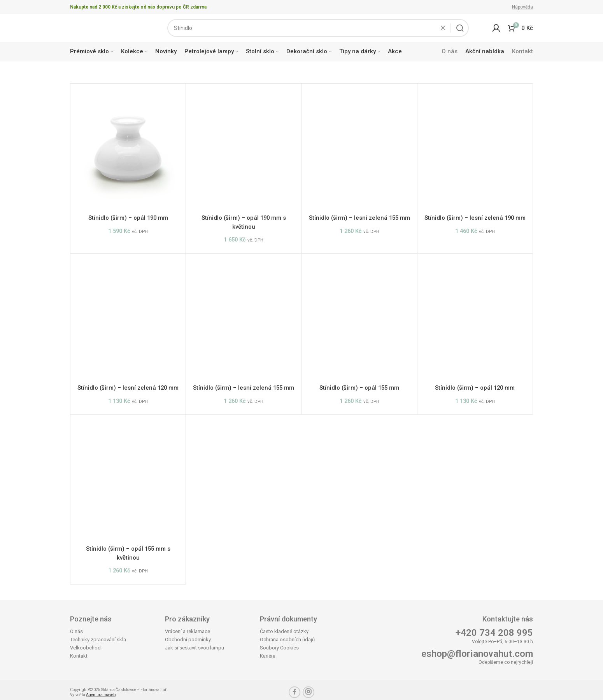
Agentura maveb (101, 690)
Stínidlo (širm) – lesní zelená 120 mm (128, 388)
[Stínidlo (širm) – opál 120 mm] (475, 319)
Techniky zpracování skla (98, 635)
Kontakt (79, 652)
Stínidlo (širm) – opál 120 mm (475, 388)
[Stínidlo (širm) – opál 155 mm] (359, 319)
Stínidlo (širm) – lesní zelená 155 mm (359, 221)
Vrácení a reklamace (188, 627)
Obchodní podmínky (188, 635)
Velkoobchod (85, 643)
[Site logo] (107, 29)
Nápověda (522, 7)
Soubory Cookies (279, 643)
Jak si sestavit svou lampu (195, 643)
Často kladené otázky (284, 627)
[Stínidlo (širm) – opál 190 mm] (128, 152)
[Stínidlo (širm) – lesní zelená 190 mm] (475, 152)
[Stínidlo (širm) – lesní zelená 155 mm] (359, 152)
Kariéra (268, 652)
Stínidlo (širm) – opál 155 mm (359, 388)
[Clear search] (445, 30)
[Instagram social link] (309, 688)
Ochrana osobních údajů (287, 635)
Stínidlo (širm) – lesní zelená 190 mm (475, 221)
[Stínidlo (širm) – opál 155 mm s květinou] (128, 478)
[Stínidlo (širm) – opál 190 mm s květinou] (244, 152)
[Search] (318, 30)
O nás (76, 627)
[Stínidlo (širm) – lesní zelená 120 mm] (128, 319)
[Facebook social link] (294, 688)
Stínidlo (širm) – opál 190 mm (128, 221)
